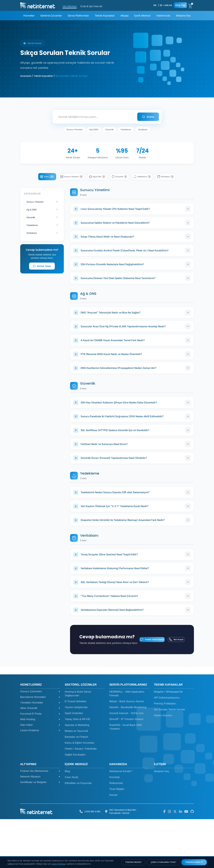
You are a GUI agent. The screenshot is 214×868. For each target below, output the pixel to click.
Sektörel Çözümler (51, 16)
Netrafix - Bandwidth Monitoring (128, 756)
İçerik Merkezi (142, 16)
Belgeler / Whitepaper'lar (168, 741)
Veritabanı (143, 127)
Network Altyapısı (40, 825)
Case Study (72, 826)
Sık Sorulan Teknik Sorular (169, 758)
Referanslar (116, 832)
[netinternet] (38, 5)
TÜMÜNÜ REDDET (133, 862)
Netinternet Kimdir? (121, 820)
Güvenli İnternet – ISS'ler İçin (127, 762)
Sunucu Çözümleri (40, 740)
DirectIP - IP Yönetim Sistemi (126, 768)
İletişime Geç (183, 16)
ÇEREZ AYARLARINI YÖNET (163, 862)
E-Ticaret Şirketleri (76, 750)
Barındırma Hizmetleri (40, 746)
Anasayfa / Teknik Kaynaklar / (38, 76)
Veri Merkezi (70, 6)
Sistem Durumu (163, 764)
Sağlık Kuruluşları (75, 803)
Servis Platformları (78, 16)
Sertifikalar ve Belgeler (40, 831)
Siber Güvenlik (40, 757)
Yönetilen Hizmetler (40, 751)
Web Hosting (40, 768)
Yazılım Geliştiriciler (76, 756)
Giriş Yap (180, 5)
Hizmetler (29, 16)
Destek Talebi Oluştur (142, 684)
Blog (67, 820)
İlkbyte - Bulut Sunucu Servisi (127, 750)
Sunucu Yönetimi (74, 127)
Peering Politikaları (165, 752)
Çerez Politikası (59, 864)
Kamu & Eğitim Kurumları (80, 792)
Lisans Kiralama (40, 779)
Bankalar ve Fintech (76, 786)
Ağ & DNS (94, 127)
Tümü (41, 175)
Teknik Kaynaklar (105, 16)
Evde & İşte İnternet (91, 6)
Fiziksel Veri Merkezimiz (40, 820)
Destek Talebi (42, 276)
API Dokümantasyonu (167, 747)
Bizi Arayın (173, 684)
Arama (149, 116)
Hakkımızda (163, 16)
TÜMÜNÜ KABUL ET (194, 862)
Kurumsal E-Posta (40, 763)
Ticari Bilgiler (117, 838)
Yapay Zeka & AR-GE (77, 768)
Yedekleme (126, 127)
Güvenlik (109, 127)
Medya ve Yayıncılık (76, 780)
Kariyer (114, 844)
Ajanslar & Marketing (77, 774)
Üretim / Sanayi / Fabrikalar (81, 798)
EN (155, 5)
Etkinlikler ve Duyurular (78, 832)
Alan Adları (40, 774)
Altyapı (125, 16)
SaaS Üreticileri (74, 762)
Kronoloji (115, 826)
